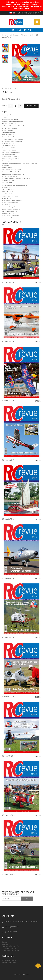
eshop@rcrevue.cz (13, 927)
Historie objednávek (9, 962)
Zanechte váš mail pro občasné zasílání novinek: (18, 893)
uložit (27, 898)
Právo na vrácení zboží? (10, 946)
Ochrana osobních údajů (10, 950)
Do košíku (31, 106)
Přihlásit (28, 13)
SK (14, 13)
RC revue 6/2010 (8, 578)
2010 (31, 35)
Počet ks (5, 105)
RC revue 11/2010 (8, 815)
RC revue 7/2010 (8, 638)
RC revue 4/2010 (8, 460)
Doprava (5, 944)
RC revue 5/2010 (8, 519)
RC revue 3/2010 (8, 401)
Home (4, 35)
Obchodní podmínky (9, 948)
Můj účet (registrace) (9, 960)
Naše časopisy (14, 35)
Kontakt (4, 942)
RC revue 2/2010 (8, 342)
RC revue (24, 35)
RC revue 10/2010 (8, 756)
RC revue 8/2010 (8, 697)
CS (10, 13)
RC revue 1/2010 (8, 282)
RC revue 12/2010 (8, 874)
